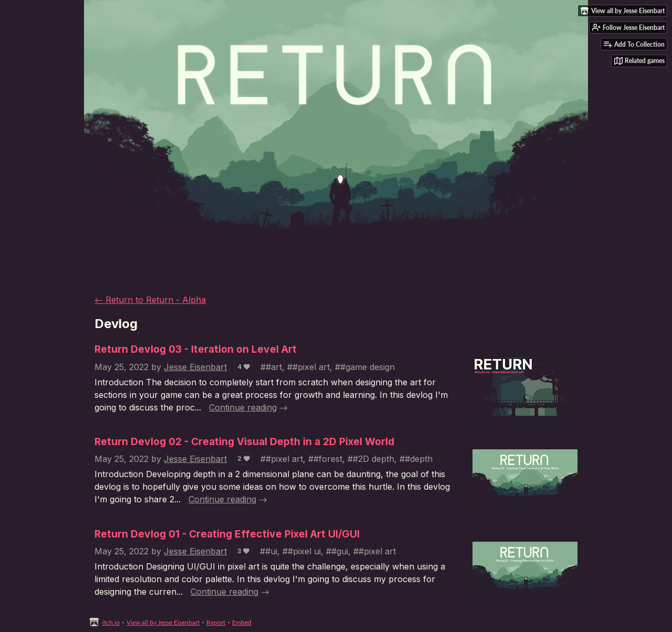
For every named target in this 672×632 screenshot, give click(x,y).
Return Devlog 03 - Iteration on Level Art (196, 349)
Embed (242, 622)
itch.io (111, 622)
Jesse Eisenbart (195, 367)
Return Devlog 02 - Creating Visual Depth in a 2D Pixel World (244, 441)
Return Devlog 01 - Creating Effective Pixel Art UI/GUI (227, 534)
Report (216, 622)
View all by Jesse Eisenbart (163, 622)
